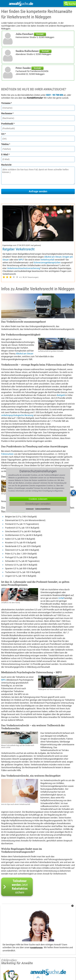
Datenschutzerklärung (43, 509)
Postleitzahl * (8, 124)
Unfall (61, 598)
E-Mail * (5, 154)
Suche (72, 4)
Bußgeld (61, 395)
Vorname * (7, 103)
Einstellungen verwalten (38, 504)
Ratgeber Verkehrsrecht (19, 249)
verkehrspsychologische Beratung (17, 415)
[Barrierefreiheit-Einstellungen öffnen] (73, 493)
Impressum (30, 509)
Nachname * (7, 113)
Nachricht (6, 165)
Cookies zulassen (38, 499)
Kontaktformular (36, 948)
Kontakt (40, 34)
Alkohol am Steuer (53, 257)
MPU (21, 260)
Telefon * (6, 144)
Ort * (4, 134)
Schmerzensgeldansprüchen (47, 263)
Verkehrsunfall (47, 260)
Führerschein (7, 454)
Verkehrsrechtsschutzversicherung (23, 268)
